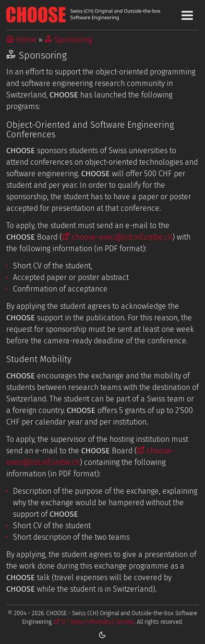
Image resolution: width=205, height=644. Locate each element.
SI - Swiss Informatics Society (94, 622)
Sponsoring (68, 40)
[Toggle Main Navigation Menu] (187, 15)
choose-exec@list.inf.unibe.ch (117, 237)
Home (21, 40)
